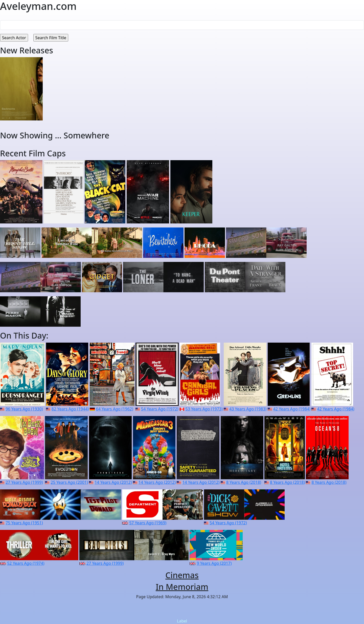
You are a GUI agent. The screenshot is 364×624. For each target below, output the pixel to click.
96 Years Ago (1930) (24, 409)
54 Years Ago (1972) (160, 409)
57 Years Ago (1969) (148, 523)
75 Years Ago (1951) (24, 523)
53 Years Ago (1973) (204, 409)
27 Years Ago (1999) (24, 482)
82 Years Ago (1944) (70, 409)
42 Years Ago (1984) (292, 409)
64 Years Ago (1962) (115, 409)
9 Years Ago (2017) (214, 563)
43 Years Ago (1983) (248, 409)
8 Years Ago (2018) (244, 482)
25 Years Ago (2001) (69, 482)
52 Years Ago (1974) (26, 563)
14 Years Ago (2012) (113, 482)
